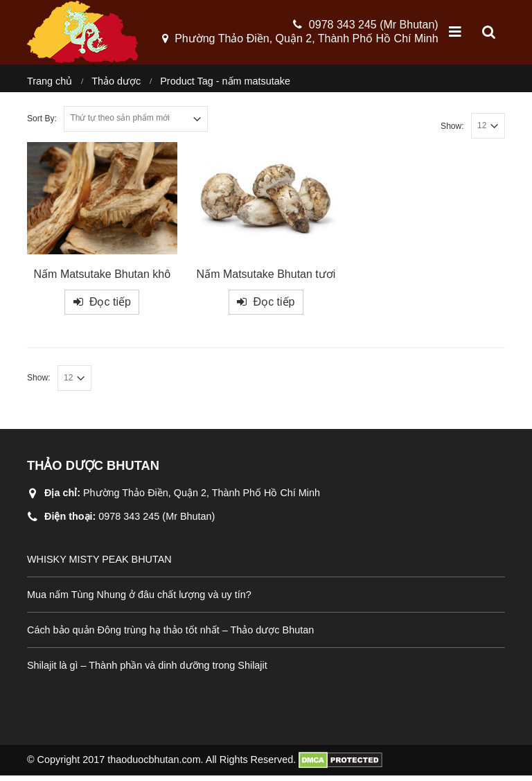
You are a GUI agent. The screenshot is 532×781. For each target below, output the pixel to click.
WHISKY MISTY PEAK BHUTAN (99, 565)
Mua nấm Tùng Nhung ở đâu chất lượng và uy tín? (139, 600)
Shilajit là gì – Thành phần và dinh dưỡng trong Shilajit (147, 671)
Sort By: (42, 124)
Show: (452, 131)
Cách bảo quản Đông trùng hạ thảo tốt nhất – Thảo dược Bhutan (170, 635)
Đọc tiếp (110, 307)
